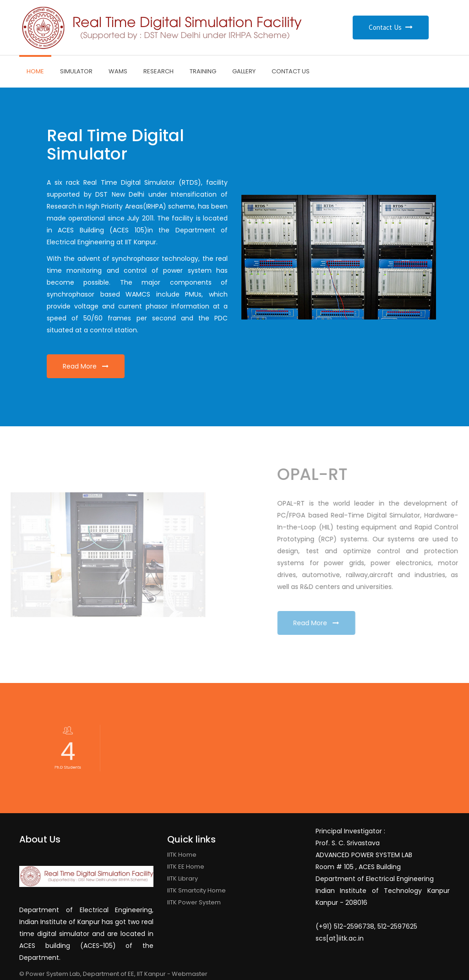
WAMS (118, 71)
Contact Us (391, 27)
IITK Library (183, 878)
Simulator (76, 71)
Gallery (244, 71)
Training (203, 71)
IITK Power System (194, 902)
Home (35, 71)
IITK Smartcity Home (196, 890)
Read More (86, 366)
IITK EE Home (186, 867)
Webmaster (190, 974)
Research (158, 71)
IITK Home (182, 855)
